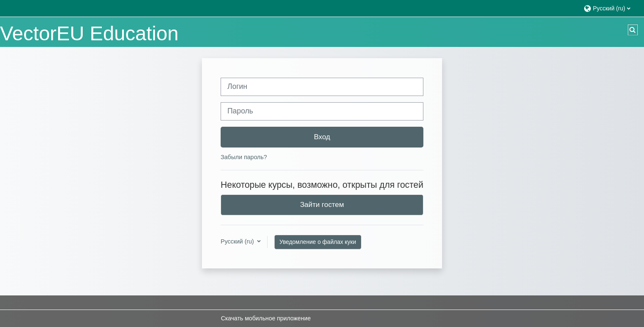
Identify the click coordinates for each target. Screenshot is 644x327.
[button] (610, 8)
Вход (322, 137)
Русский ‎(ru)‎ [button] (238, 241)
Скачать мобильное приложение (266, 318)
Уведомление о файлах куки (318, 242)
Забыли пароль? (244, 157)
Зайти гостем (322, 204)
